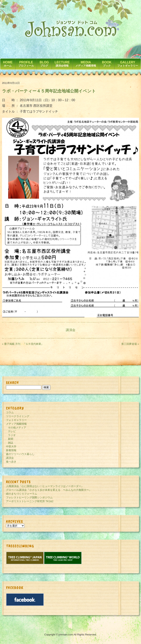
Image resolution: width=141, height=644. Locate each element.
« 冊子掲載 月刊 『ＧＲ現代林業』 (23, 344)
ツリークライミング (18, 416)
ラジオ (12, 435)
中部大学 (11, 446)
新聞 (11, 439)
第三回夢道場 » (130, 344)
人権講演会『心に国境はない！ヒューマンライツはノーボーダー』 (45, 486)
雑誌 (11, 443)
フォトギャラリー (16, 420)
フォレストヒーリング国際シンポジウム (29, 497)
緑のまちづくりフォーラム (22, 494)
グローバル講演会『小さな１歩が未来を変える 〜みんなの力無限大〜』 (49, 490)
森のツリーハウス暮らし (20, 454)
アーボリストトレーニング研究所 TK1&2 (30, 501)
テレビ (12, 431)
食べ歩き (11, 462)
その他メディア (17, 428)
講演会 (71, 330)
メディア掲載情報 (16, 424)
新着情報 (11, 450)
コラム (10, 412)
